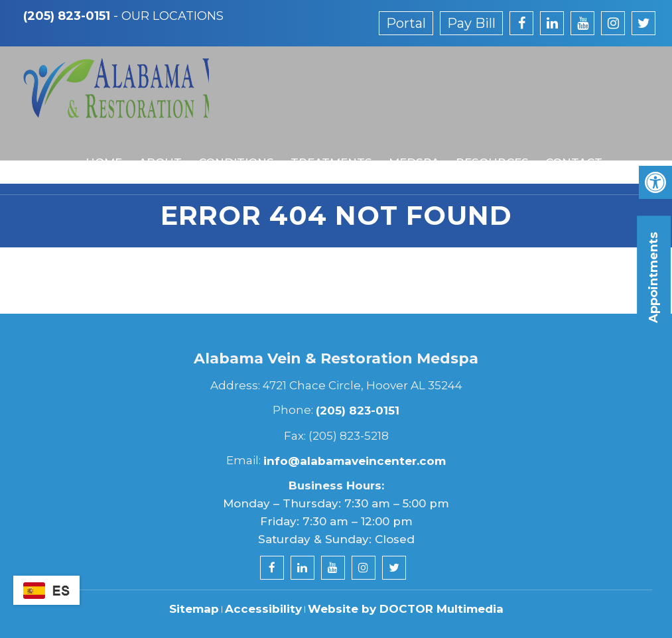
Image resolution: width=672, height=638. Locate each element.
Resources (483, 135)
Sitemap (194, 609)
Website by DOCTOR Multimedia (406, 609)
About (154, 135)
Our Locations (172, 16)
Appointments (653, 278)
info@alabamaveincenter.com (355, 461)
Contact (564, 135)
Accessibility (263, 609)
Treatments (323, 135)
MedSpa (405, 135)
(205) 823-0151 (67, 16)
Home (98, 135)
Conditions (229, 135)
